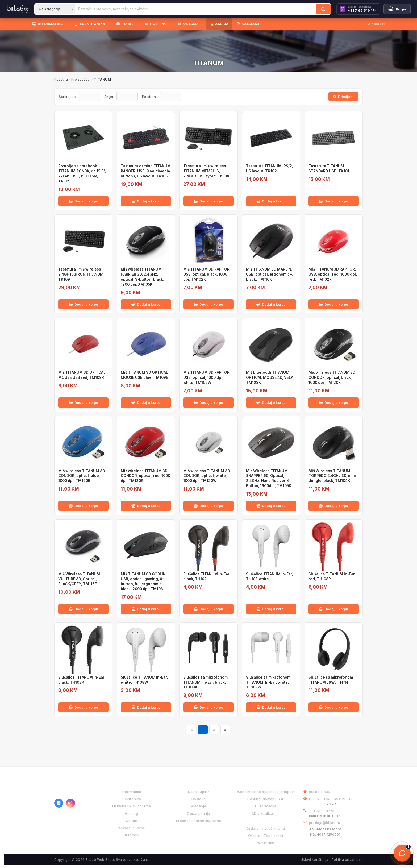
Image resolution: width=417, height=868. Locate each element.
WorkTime (266, 843)
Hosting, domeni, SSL (266, 799)
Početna (61, 79)
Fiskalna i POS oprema (132, 806)
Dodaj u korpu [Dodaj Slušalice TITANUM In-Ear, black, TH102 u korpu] (208, 609)
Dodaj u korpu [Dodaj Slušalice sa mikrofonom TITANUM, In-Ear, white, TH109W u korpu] (271, 707)
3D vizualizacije (266, 813)
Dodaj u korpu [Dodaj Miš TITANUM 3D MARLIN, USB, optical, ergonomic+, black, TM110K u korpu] (271, 304)
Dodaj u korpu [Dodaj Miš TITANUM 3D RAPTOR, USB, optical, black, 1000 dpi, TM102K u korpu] (208, 304)
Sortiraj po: (68, 97)
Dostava (199, 799)
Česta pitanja (199, 813)
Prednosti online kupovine (199, 821)
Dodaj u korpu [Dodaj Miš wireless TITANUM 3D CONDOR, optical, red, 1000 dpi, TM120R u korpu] (146, 506)
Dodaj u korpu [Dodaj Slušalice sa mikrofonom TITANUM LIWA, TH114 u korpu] (333, 707)
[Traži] (323, 9)
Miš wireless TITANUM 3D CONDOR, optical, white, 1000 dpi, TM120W (207, 476)
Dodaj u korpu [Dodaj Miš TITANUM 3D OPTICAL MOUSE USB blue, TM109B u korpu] (146, 402)
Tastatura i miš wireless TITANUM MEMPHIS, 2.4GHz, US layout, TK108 (206, 171)
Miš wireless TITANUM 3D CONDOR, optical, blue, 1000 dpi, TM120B (82, 476)
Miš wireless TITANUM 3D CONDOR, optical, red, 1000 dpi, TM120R (145, 476)
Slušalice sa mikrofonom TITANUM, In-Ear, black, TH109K (205, 682)
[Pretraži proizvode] (195, 9)
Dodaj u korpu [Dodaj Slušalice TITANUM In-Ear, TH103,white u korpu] (271, 609)
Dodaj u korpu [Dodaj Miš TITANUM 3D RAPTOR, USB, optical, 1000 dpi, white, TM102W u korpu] (208, 402)
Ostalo (131, 821)
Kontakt (376, 24)
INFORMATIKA (48, 24)
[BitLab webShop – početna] (74, 788)
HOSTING (156, 24)
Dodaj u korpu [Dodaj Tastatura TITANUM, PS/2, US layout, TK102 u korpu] (271, 201)
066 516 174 (319, 799)
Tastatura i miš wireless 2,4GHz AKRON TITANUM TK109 (81, 274)
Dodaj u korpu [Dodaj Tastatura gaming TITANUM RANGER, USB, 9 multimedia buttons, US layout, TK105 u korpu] (146, 201)
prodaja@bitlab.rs (325, 823)
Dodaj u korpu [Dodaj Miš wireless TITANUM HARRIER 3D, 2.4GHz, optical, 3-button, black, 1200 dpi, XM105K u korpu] (146, 304)
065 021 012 (342, 799)
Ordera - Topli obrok (266, 836)
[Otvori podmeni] (69, 24)
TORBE (125, 24)
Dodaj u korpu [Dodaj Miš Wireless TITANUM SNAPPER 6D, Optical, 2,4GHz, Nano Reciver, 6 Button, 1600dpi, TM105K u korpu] (271, 506)
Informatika (131, 792)
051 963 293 (325, 811)
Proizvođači (81, 79)
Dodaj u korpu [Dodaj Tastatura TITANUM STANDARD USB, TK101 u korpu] (333, 201)
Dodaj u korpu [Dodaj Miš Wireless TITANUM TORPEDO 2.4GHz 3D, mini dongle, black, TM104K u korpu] (333, 506)
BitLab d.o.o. (320, 792)
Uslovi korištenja (314, 860)
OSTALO (188, 24)
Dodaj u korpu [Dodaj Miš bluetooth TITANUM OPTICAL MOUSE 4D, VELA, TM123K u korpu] (271, 402)
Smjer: (109, 97)
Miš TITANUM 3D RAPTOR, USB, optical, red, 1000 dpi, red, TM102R (333, 274)
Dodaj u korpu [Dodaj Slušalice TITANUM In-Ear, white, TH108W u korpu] (146, 707)
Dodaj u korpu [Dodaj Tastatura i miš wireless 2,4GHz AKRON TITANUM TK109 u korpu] (84, 304)
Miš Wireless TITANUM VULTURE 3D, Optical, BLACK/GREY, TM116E (79, 579)
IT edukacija (266, 806)
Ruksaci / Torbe (132, 828)
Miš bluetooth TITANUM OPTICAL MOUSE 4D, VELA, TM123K (270, 377)
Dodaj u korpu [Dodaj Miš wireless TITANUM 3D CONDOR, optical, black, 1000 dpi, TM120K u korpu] (333, 402)
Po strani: (150, 97)
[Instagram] (70, 803)
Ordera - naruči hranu (266, 828)
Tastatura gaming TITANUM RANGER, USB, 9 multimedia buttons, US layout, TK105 (146, 171)
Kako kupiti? (199, 792)
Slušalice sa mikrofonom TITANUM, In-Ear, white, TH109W (268, 682)
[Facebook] (59, 803)
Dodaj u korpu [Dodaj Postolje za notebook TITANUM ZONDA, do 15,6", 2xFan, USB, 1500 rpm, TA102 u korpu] (84, 201)
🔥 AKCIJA (219, 24)
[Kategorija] (55, 9)
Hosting (131, 813)
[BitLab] (18, 9)
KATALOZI (248, 24)
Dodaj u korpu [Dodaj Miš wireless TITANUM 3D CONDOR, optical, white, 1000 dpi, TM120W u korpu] (208, 506)
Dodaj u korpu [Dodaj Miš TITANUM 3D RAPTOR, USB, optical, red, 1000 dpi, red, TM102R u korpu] (333, 304)
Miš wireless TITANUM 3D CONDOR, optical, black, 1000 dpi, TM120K (332, 377)
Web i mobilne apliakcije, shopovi (266, 792)
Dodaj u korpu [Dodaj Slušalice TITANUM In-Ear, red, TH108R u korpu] (333, 609)
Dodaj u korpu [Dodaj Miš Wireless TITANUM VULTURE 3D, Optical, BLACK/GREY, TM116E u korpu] (84, 609)
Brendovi (131, 835)
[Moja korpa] (397, 9)
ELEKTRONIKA (90, 24)
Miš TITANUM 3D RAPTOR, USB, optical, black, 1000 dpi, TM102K (207, 274)
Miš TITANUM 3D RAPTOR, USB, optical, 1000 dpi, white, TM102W (207, 377)
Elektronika (131, 799)
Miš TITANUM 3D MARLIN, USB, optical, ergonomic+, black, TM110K (270, 274)
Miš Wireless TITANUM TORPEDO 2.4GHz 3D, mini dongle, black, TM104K (332, 476)
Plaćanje (199, 806)
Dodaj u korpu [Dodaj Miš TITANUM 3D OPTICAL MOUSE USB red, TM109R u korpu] (84, 402)
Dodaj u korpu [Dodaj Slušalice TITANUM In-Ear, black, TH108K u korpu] (84, 707)
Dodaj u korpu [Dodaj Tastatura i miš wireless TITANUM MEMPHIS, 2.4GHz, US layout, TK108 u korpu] (208, 201)
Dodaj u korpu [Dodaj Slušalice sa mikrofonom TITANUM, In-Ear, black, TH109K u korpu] (208, 707)
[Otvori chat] (402, 853)
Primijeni (343, 97)
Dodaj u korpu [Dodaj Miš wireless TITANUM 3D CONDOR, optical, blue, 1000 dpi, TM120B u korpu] (84, 506)
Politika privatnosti (347, 860)
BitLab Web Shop (100, 860)
